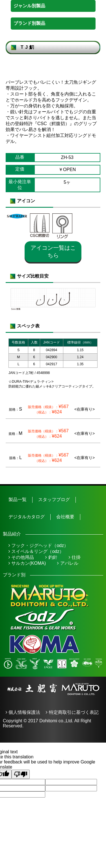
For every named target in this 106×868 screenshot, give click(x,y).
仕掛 (75, 557)
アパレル (68, 563)
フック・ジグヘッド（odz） (38, 545)
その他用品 (21, 557)
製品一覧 (18, 500)
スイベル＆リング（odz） (36, 551)
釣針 (51, 557)
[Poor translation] (21, 774)
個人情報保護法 (23, 712)
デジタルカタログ (27, 517)
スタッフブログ (54, 500)
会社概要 (65, 517)
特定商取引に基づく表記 (72, 712)
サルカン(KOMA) (27, 563)
